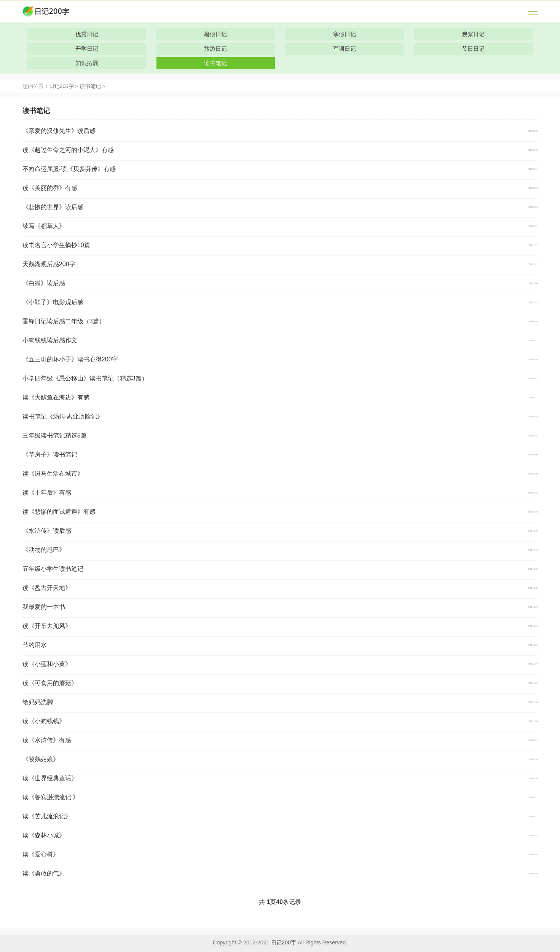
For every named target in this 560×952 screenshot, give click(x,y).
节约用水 (35, 645)
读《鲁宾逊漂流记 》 (51, 797)
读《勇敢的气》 (44, 873)
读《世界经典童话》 (50, 778)
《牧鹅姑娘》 (41, 759)
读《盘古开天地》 (47, 588)
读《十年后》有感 (47, 493)
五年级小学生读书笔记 (53, 569)
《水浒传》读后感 (47, 531)
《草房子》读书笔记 (50, 454)
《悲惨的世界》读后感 (53, 207)
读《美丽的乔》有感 (50, 188)
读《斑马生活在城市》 (53, 474)
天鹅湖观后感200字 (49, 264)
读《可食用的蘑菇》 (50, 683)
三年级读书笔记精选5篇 (55, 435)
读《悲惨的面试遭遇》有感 (59, 512)
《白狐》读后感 (44, 283)
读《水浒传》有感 (47, 740)
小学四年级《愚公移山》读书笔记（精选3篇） (85, 378)
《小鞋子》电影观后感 (53, 302)
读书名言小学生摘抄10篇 (56, 245)
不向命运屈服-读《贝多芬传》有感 (69, 169)
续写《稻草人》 (44, 226)
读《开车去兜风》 (47, 626)
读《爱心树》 (41, 854)
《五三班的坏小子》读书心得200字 (70, 359)
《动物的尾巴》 (44, 550)
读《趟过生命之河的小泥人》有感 (68, 150)
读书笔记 (90, 86)
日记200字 (61, 86)
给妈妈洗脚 (38, 702)
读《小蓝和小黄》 (47, 664)
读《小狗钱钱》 (44, 721)
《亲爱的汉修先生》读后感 (59, 131)
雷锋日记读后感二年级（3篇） (64, 321)
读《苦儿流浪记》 (47, 816)
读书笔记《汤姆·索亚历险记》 (63, 416)
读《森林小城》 (44, 835)
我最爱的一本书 (44, 607)
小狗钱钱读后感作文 (50, 340)
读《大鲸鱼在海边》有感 (56, 397)
